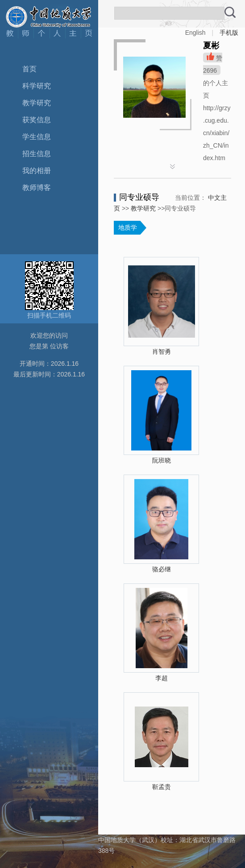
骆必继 (162, 569)
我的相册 (37, 171)
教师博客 (37, 188)
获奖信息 (37, 120)
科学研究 (37, 86)
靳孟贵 (162, 787)
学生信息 (37, 137)
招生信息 (37, 154)
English (195, 33)
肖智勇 (162, 351)
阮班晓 (162, 460)
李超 (162, 678)
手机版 (229, 33)
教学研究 (37, 103)
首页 (29, 69)
